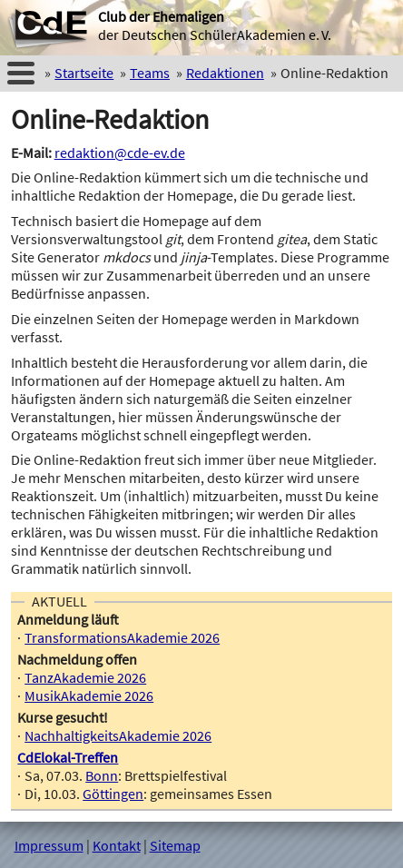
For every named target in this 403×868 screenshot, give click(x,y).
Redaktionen (225, 73)
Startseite (84, 73)
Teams (150, 73)
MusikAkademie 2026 (89, 695)
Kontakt (117, 845)
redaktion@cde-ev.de (120, 153)
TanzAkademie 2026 (85, 677)
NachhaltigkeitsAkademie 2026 (118, 735)
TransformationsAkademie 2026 (122, 637)
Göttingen (113, 794)
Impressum (49, 845)
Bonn (102, 775)
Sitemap (175, 845)
